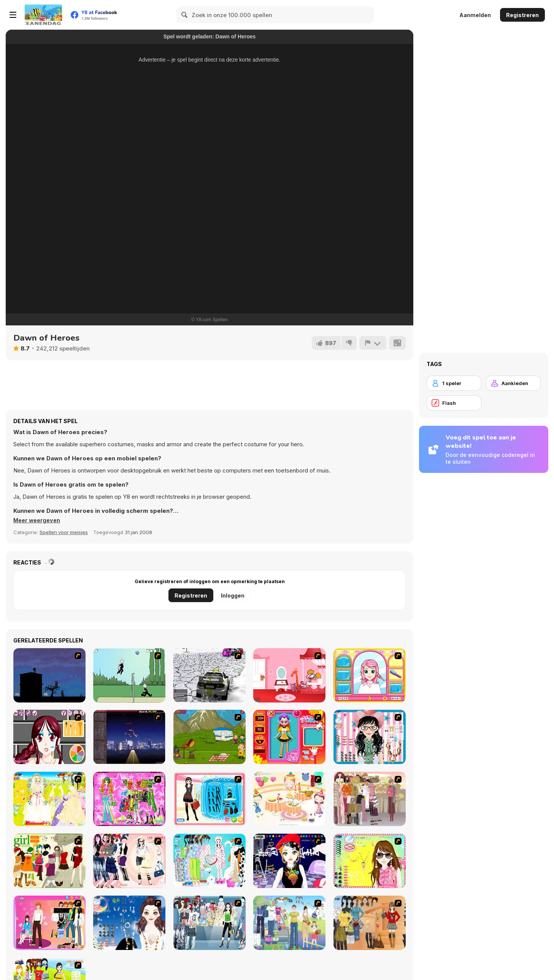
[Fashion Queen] (210, 799)
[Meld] (373, 343)
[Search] (185, 15)
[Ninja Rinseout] (49, 675)
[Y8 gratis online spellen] (43, 15)
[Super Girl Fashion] (49, 861)
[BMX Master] (129, 737)
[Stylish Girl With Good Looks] (289, 861)
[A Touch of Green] (129, 799)
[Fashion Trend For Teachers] (370, 799)
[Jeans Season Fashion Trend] (210, 923)
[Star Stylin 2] (49, 737)
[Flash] (454, 403)
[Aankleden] (513, 383)
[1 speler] (454, 383)
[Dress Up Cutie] (370, 737)
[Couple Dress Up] (49, 923)
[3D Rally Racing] (210, 675)
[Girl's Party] (289, 799)
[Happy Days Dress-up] (289, 923)
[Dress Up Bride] (49, 799)
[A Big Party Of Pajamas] (210, 861)
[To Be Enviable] (370, 861)
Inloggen (233, 595)
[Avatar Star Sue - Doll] (289, 737)
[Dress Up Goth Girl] (129, 923)
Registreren (522, 15)
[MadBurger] (210, 737)
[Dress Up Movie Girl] (370, 923)
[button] (38, 520)
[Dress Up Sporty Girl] (129, 861)
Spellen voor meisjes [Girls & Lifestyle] (64, 532)
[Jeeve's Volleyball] (129, 675)
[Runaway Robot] (289, 675)
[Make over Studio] (370, 675)
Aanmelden (475, 15)
